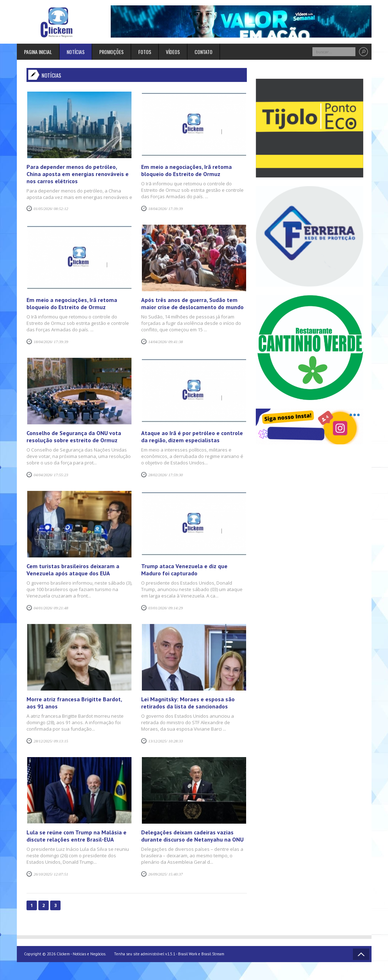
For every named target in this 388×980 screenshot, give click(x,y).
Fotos (145, 52)
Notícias (76, 52)
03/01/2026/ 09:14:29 (166, 608)
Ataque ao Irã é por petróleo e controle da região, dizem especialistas (192, 437)
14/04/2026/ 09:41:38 (166, 342)
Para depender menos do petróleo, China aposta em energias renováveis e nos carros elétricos (78, 174)
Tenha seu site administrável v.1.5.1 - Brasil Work (155, 954)
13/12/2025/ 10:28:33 (166, 741)
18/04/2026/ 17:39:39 (166, 209)
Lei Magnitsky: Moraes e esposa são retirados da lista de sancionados (188, 703)
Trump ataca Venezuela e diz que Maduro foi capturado (184, 570)
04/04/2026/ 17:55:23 (51, 475)
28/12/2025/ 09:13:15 (51, 741)
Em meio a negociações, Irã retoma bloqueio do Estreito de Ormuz (186, 170)
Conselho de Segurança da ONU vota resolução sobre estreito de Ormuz (74, 437)
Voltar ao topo (361, 954)
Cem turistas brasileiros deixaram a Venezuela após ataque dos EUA (73, 570)
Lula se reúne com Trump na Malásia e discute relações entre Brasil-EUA (76, 836)
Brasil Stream (213, 954)
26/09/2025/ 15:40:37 (166, 874)
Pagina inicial (38, 52)
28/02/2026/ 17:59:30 (166, 475)
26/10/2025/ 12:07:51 (51, 874)
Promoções (111, 52)
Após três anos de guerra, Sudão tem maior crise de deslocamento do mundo (192, 303)
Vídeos (173, 52)
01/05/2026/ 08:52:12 (51, 209)
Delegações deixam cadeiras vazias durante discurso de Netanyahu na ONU (192, 836)
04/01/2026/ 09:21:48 (51, 608)
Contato (203, 52)
